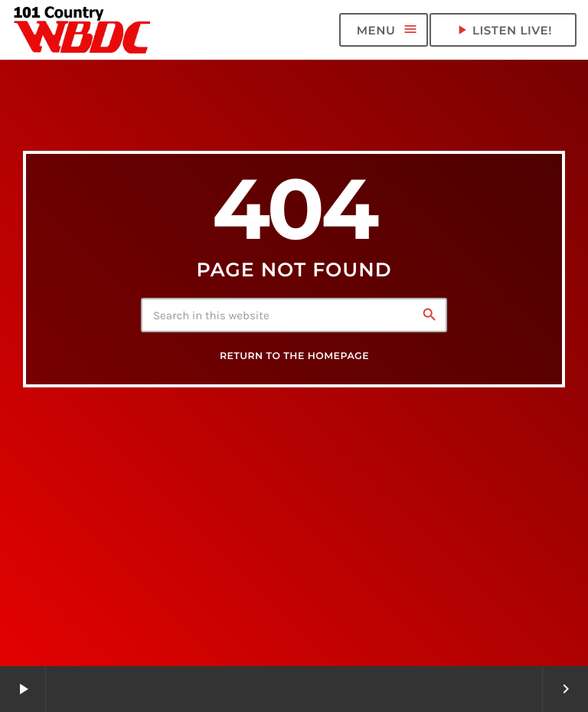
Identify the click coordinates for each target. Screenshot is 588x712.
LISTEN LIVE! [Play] (503, 30)
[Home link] (83, 30)
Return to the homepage (294, 356)
